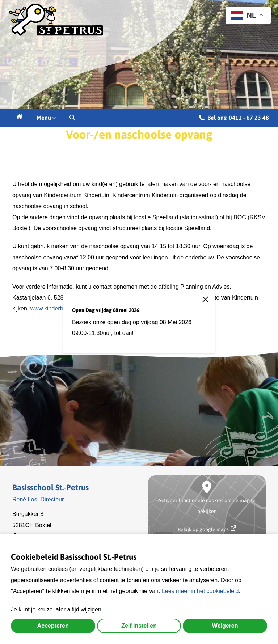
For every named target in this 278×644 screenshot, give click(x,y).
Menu (47, 118)
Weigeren (225, 626)
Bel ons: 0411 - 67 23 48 (234, 119)
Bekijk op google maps (207, 529)
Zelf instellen (139, 626)
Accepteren (53, 626)
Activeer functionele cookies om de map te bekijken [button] (207, 506)
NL (244, 15)
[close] (209, 304)
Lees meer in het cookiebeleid (200, 591)
